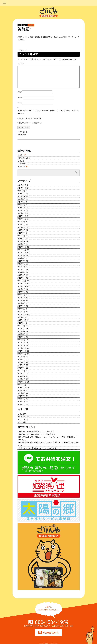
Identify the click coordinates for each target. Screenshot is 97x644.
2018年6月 (21, 399)
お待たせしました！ (25, 158)
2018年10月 (22, 388)
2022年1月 (21, 278)
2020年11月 (22, 317)
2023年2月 (21, 241)
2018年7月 (21, 396)
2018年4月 (21, 405)
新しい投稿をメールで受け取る (30, 123)
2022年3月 (21, 272)
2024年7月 (21, 196)
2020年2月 (21, 343)
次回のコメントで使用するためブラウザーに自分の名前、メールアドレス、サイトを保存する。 (48, 112)
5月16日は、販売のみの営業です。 (30, 431)
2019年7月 (21, 362)
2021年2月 (21, 309)
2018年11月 (22, 385)
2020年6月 (21, 331)
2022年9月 (21, 255)
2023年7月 (21, 227)
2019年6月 (21, 365)
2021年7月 (21, 295)
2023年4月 (21, 236)
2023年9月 (21, 222)
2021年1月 (21, 312)
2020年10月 (22, 320)
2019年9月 (21, 357)
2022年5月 (21, 267)
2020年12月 (22, 315)
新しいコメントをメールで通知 (30, 118)
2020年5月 (21, 334)
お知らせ (21, 161)
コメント (21, 64)
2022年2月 (21, 275)
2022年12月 (22, 247)
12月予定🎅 (22, 155)
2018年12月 (22, 382)
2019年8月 (21, 360)
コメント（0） (23, 50)
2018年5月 (21, 402)
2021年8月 (21, 292)
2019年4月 (21, 371)
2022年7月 (21, 261)
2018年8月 (21, 393)
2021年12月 (22, 281)
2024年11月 (22, 188)
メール (20, 97)
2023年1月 (21, 244)
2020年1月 (21, 345)
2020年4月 (21, 337)
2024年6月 (21, 199)
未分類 (31, 25)
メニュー (21, 419)
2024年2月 (21, 208)
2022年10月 (22, 253)
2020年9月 (21, 323)
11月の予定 (22, 164)
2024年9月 (21, 191)
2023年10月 (22, 219)
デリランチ (24, 132)
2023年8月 (21, 225)
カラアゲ (21, 135)
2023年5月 (21, 233)
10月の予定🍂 (23, 166)
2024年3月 (21, 205)
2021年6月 (21, 298)
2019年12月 (22, 348)
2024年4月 (21, 202)
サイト (20, 103)
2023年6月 (21, 230)
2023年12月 (22, 213)
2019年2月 (21, 376)
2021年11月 (22, 284)
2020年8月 (21, 326)
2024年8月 (21, 194)
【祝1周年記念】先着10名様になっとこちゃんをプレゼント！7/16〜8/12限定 (45, 437)
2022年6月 (21, 264)
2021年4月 (21, 303)
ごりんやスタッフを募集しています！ (31, 448)
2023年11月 (22, 216)
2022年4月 (21, 270)
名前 (20, 92)
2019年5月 (21, 368)
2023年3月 (21, 239)
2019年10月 (22, 354)
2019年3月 (21, 374)
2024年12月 (22, 185)
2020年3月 (21, 340)
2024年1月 (21, 210)
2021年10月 (22, 286)
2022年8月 (21, 258)
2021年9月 (21, 289)
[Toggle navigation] (4, 3)
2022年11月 (22, 250)
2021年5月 (21, 300)
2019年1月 (21, 379)
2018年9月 (21, 390)
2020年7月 (21, 329)
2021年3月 (21, 306)
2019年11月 (22, 351)
